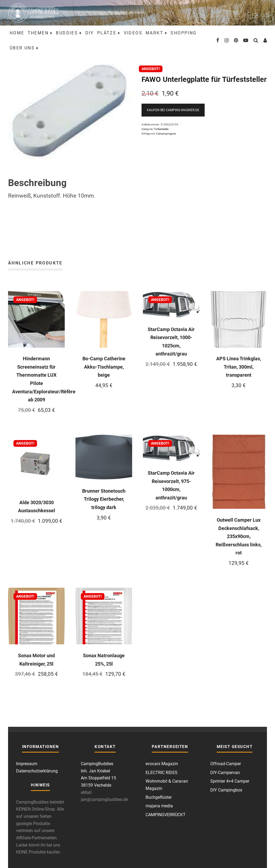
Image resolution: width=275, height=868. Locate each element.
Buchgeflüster (159, 797)
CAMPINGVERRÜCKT (166, 815)
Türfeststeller (161, 129)
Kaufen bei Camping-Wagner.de (173, 110)
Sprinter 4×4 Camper (230, 781)
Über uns (22, 48)
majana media (159, 806)
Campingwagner (166, 134)
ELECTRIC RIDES (162, 773)
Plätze (107, 33)
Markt (154, 33)
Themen (38, 33)
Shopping (184, 33)
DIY (90, 33)
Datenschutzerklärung (37, 771)
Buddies (67, 33)
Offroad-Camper (226, 764)
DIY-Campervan (225, 773)
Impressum (27, 764)
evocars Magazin (162, 764)
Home (17, 33)
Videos (133, 33)
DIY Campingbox (226, 790)
